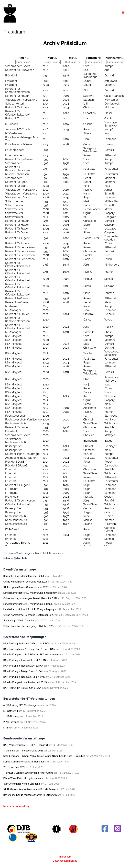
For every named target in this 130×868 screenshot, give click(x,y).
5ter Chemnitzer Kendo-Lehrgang (22, 784)
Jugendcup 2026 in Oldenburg (20, 621)
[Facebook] (105, 829)
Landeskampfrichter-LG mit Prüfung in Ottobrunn (30, 593)
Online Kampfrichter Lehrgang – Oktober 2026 (29, 626)
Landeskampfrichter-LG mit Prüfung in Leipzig (29, 609)
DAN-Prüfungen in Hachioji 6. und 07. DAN (26, 682)
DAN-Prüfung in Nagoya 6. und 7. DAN (24, 677)
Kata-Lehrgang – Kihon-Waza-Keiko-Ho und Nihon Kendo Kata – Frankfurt (44, 756)
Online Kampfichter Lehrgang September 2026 (29, 615)
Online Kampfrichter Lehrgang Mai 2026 (25, 582)
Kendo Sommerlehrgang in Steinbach (24, 762)
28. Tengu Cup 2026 (14, 767)
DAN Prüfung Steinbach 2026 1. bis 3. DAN (27, 644)
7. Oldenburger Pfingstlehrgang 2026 (23, 751)
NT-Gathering (11, 711)
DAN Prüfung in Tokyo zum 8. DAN (22, 688)
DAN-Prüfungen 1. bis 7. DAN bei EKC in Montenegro (32, 655)
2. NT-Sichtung (11, 722)
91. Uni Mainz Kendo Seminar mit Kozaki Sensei (30, 789)
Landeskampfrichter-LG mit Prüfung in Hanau (28, 604)
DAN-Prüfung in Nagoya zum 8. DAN (23, 666)
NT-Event (8, 728)
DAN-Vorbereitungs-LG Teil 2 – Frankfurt (26, 745)
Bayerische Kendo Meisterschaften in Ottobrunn (30, 795)
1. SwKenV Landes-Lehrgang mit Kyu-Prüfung (28, 773)
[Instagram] (118, 829)
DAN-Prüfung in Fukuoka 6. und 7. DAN (25, 660)
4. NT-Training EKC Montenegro (20, 705)
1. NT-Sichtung (11, 716)
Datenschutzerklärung (65, 861)
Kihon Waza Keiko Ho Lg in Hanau (22, 778)
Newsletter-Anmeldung (16, 806)
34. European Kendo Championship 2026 (26, 587)
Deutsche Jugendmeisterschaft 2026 (24, 576)
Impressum (65, 857)
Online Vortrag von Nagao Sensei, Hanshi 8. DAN (30, 598)
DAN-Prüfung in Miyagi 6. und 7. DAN (23, 671)
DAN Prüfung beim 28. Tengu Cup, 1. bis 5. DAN (29, 649)
